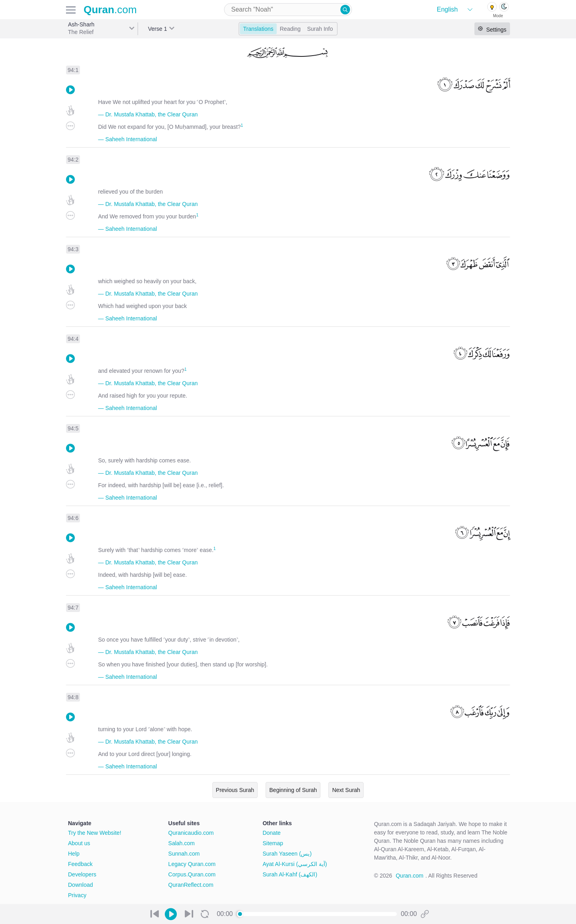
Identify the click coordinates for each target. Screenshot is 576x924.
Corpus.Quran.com (192, 874)
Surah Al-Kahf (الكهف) (290, 874)
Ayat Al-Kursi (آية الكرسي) (295, 864)
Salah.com (182, 843)
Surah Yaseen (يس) (287, 854)
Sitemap (273, 843)
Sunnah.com (184, 854)
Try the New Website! (95, 833)
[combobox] (288, 10)
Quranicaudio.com (191, 833)
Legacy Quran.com (192, 864)
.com (110, 10)
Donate (271, 833)
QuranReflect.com (191, 885)
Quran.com (409, 876)
